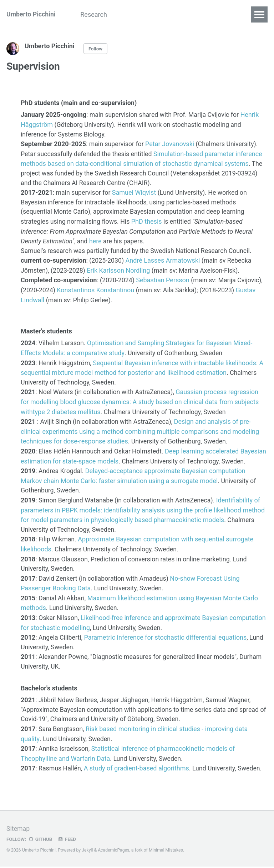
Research (95, 14)
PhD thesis (148, 221)
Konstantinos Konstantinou (96, 289)
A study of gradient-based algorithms (137, 770)
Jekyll (87, 852)
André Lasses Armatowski (163, 260)
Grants (179, 14)
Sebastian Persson (163, 279)
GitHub (40, 840)
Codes (210, 14)
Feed (67, 840)
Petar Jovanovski (171, 144)
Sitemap (18, 830)
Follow (96, 49)
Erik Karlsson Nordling (119, 269)
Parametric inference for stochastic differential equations (166, 640)
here (95, 240)
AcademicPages (114, 852)
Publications (139, 14)
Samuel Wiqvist (135, 192)
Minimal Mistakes (167, 852)
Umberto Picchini (31, 14)
